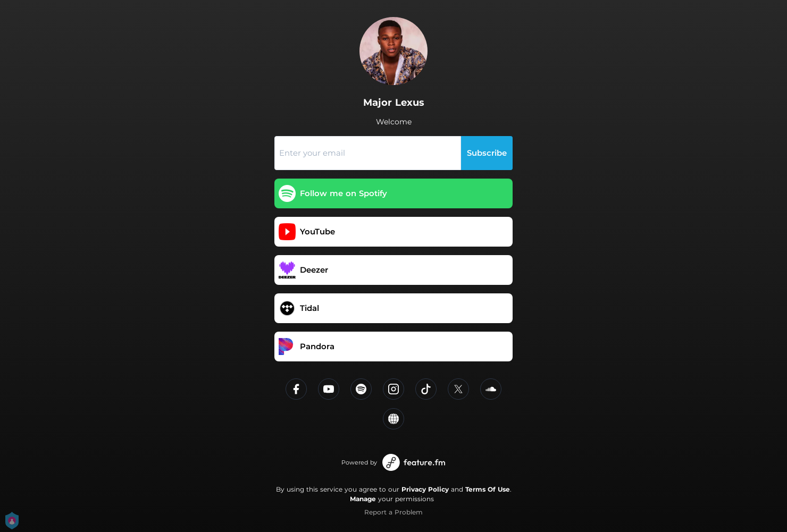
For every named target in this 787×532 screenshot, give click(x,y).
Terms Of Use (488, 489)
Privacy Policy (425, 489)
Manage (363, 499)
